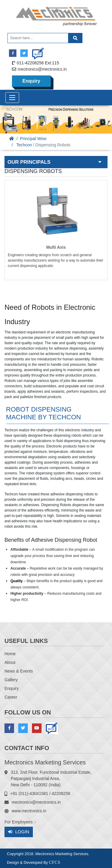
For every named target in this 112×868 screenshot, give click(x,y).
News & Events (19, 671)
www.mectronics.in (29, 811)
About (10, 662)
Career (11, 697)
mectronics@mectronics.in (42, 69)
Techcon (24, 145)
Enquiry (31, 81)
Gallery (11, 680)
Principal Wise (33, 139)
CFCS (55, 862)
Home (10, 654)
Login (19, 832)
